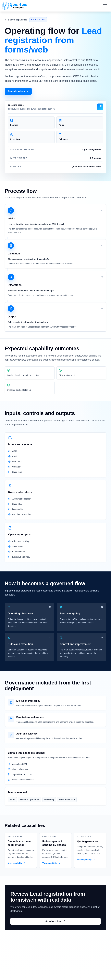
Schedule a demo (18, 91)
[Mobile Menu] (105, 6)
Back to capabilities (16, 20)
